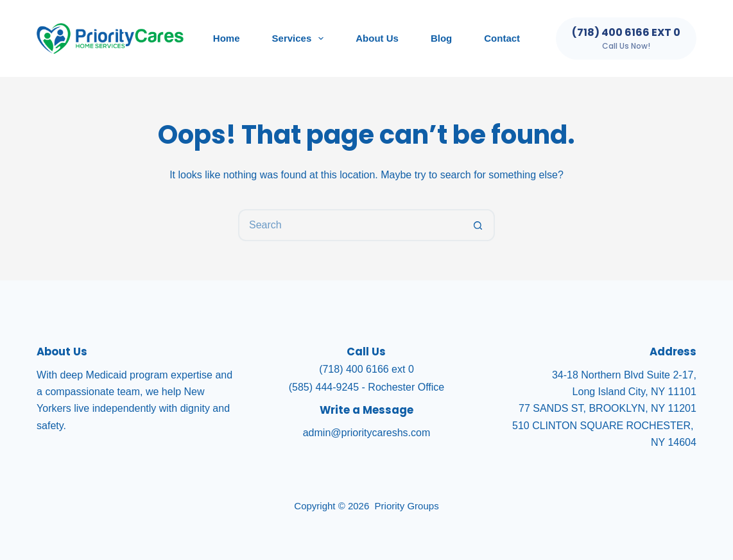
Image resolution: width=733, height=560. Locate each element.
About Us (377, 38)
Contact (502, 38)
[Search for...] (350, 225)
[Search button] (479, 225)
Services (301, 38)
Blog (441, 38)
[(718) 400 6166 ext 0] (626, 38)
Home (227, 38)
